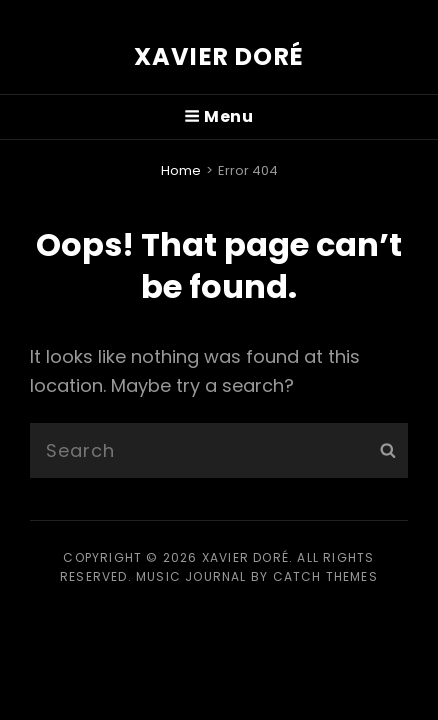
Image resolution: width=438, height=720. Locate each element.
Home (181, 170)
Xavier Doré (219, 56)
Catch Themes (325, 576)
